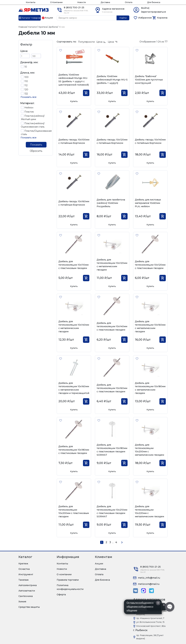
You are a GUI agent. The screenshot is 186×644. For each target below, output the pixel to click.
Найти (123, 18)
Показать (36, 145)
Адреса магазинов (113, 9)
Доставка (105, 2)
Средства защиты (29, 607)
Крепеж (23, 564)
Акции (99, 564)
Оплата (129, 2)
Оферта (61, 595)
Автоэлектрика (28, 585)
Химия (22, 602)
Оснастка (24, 569)
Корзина (162, 18)
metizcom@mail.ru (149, 584)
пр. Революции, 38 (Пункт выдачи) (150, 637)
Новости (82, 2)
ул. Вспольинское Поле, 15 (150, 622)
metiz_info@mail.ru (149, 578)
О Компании (56, 2)
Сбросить (36, 151)
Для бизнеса (154, 2)
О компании (64, 574)
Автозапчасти (27, 591)
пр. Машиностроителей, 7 (150, 618)
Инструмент (26, 574)
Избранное (145, 18)
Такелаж (24, 580)
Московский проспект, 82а (151, 626)
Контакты (31, 2)
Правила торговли (68, 580)
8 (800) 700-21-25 (74, 8)
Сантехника (26, 596)
